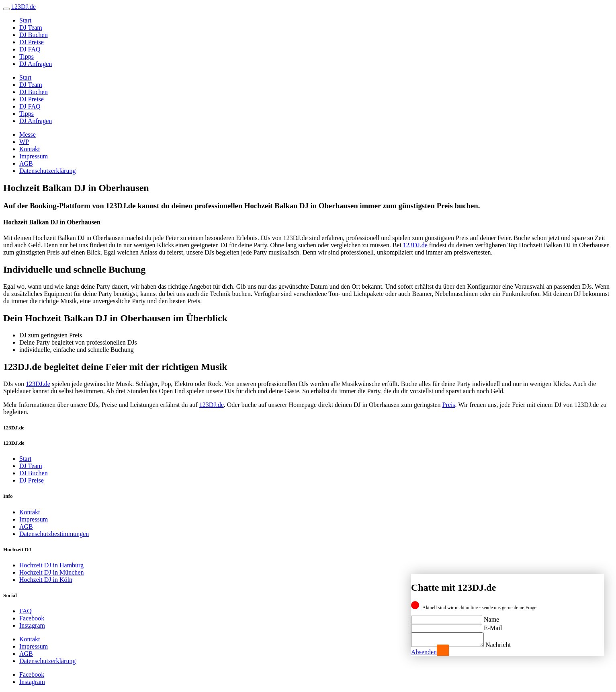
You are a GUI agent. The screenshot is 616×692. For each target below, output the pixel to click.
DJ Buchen (34, 35)
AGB (26, 163)
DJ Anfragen (36, 64)
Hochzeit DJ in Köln (46, 580)
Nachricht (506, 645)
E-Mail (493, 625)
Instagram (32, 625)
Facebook (32, 618)
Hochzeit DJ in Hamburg (51, 565)
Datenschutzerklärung (47, 171)
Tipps (27, 56)
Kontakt (30, 149)
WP (24, 142)
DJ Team (31, 28)
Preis (449, 405)
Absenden (424, 652)
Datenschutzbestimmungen (54, 534)
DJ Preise (32, 42)
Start (25, 20)
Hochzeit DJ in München (51, 572)
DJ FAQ (30, 49)
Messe (28, 134)
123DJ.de (415, 245)
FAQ (26, 611)
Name (491, 617)
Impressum (34, 156)
